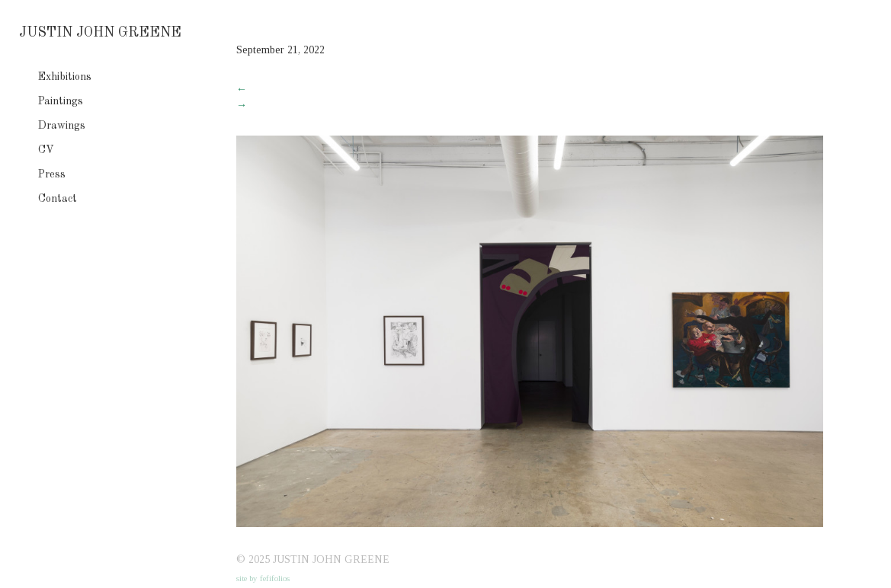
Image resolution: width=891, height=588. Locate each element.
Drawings (62, 126)
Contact (58, 199)
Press (52, 174)
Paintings (61, 101)
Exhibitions (65, 77)
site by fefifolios (263, 578)
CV (46, 150)
